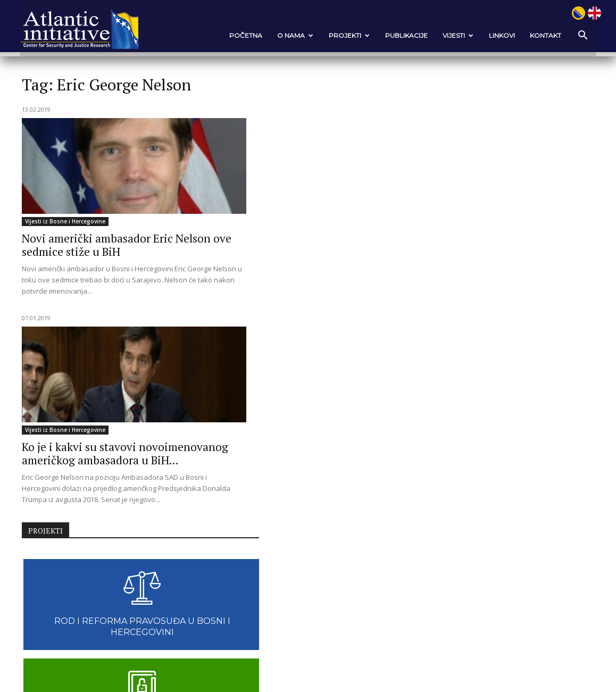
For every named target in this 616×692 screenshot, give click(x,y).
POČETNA (244, 35)
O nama (293, 35)
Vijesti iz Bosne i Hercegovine (67, 221)
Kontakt (543, 35)
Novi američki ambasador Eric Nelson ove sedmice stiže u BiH (102, 245)
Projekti (347, 35)
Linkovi (500, 35)
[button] (579, 36)
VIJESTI (456, 35)
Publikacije (404, 35)
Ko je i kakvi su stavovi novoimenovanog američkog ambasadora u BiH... (294, 252)
